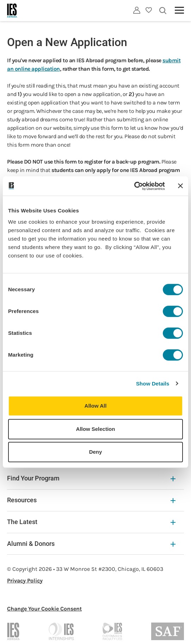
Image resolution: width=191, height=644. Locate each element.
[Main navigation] (179, 10)
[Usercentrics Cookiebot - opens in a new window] (134, 186)
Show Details (153, 384)
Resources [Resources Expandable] (91, 500)
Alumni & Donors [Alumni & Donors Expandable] (91, 544)
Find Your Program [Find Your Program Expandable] (91, 478)
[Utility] (137, 10)
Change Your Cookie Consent (44, 609)
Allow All (96, 406)
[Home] (12, 11)
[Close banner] (180, 186)
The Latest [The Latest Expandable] (91, 522)
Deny (96, 452)
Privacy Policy (25, 581)
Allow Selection (96, 429)
